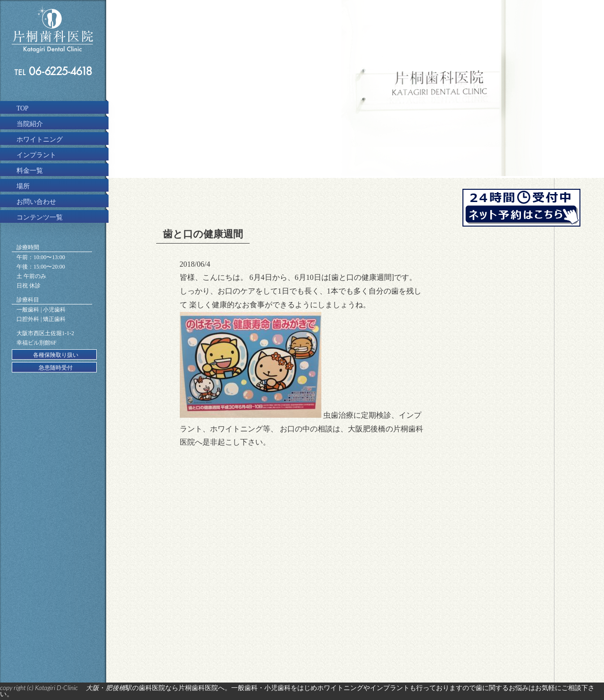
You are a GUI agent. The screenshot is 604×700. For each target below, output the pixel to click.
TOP (22, 108)
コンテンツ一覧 (40, 217)
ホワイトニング (40, 139)
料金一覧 (30, 171)
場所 (23, 186)
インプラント (36, 155)
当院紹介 (30, 124)
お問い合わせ (36, 202)
